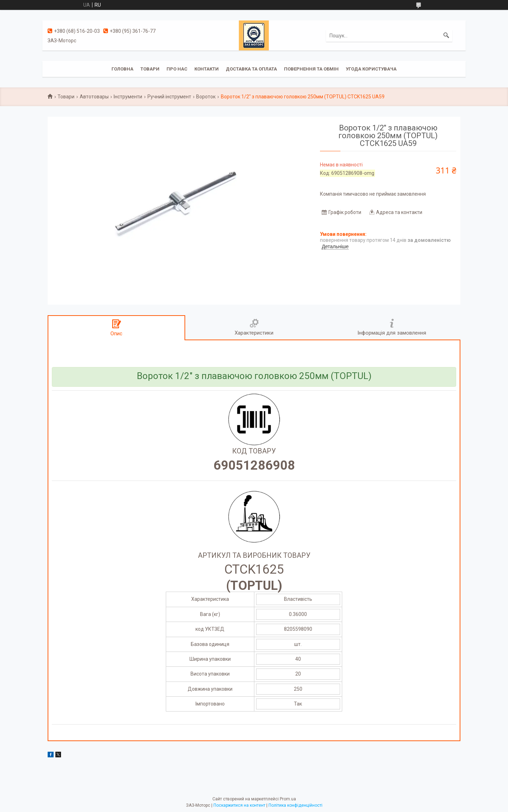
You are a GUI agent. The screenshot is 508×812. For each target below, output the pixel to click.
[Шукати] (446, 36)
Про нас (177, 69)
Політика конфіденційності (295, 805)
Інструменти (128, 97)
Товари (150, 69)
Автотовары (94, 97)
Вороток (206, 97)
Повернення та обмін (311, 69)
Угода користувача (371, 69)
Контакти (207, 69)
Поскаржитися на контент (239, 805)
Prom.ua (288, 799)
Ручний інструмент (169, 97)
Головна (122, 69)
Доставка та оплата (251, 69)
